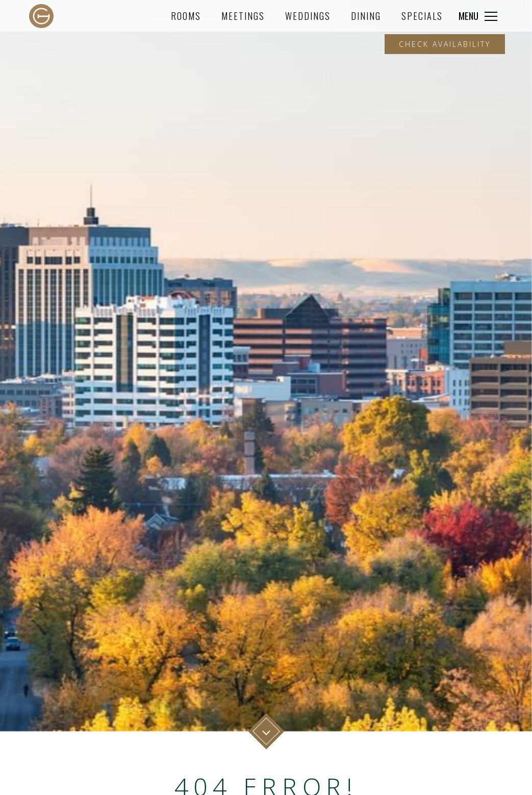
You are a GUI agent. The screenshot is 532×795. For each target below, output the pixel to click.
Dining (366, 16)
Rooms (186, 16)
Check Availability (445, 44)
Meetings (243, 16)
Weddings (308, 16)
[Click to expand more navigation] (478, 16)
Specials (422, 16)
